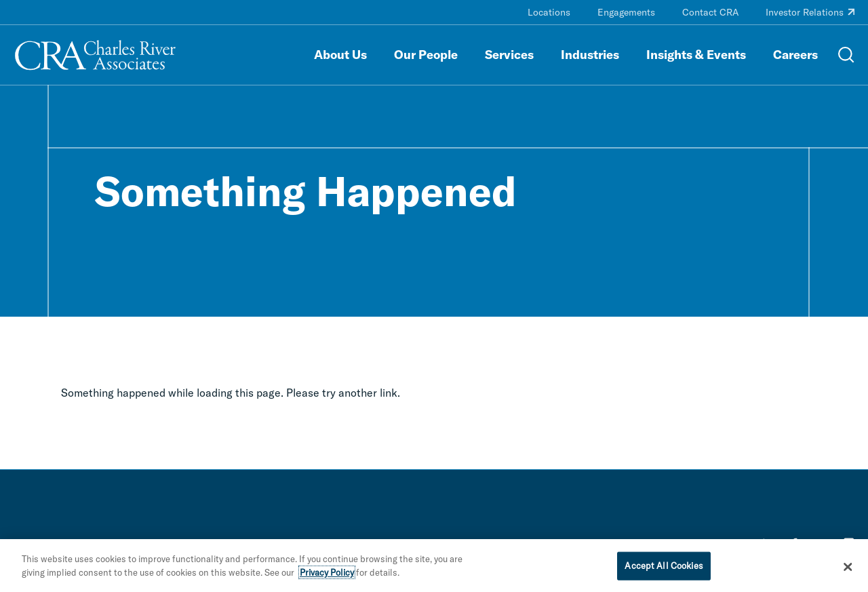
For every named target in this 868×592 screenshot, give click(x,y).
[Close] (848, 571)
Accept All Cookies (664, 570)
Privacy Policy (327, 576)
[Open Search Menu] (846, 55)
